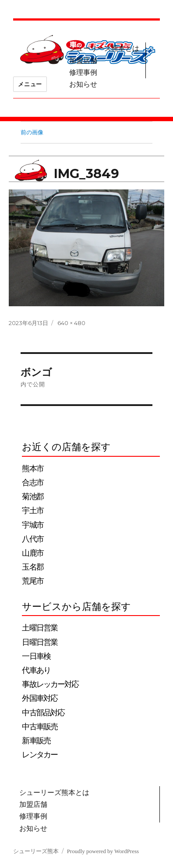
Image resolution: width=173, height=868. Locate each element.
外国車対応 (40, 698)
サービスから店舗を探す (76, 607)
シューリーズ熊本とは (104, 48)
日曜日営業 (40, 642)
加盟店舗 (83, 61)
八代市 (32, 539)
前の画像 (32, 132)
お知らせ (83, 84)
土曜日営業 (40, 628)
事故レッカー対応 (50, 684)
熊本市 (32, 469)
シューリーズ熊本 (36, 851)
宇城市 (32, 525)
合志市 (32, 483)
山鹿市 (32, 553)
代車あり (36, 670)
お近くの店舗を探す (66, 447)
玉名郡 (32, 567)
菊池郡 (32, 497)
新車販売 (36, 741)
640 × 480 (71, 323)
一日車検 (36, 656)
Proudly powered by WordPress (103, 851)
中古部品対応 (43, 713)
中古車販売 (40, 727)
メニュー (30, 84)
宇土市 (32, 511)
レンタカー (40, 755)
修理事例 (83, 72)
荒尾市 (32, 581)
